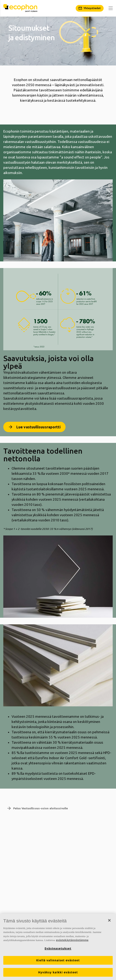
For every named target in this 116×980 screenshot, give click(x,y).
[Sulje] (109, 920)
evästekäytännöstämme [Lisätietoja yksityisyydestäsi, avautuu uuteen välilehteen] (72, 940)
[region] (58, 947)
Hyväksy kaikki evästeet (58, 972)
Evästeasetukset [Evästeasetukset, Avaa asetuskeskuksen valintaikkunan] (58, 949)
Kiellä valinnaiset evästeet (58, 960)
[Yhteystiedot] (90, 8)
